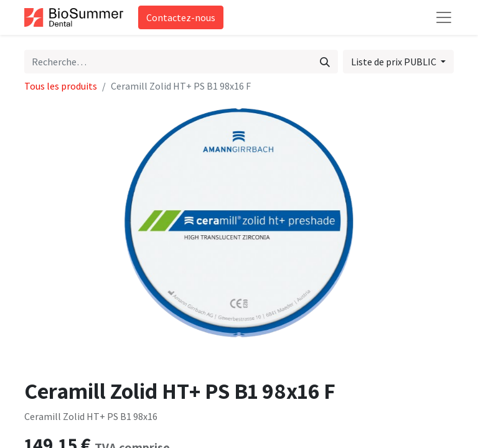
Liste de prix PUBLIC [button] (395, 62)
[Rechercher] (325, 62)
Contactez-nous (181, 17)
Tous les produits (61, 86)
